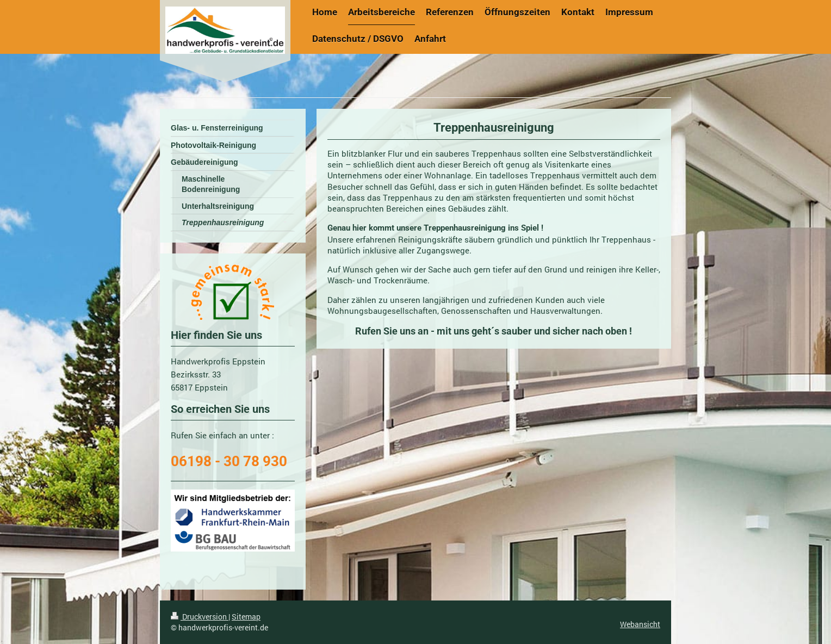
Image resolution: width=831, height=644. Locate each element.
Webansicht (640, 624)
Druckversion (200, 617)
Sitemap (246, 617)
